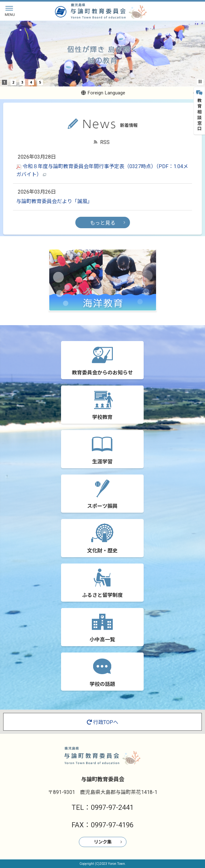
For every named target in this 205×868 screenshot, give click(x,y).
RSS (105, 142)
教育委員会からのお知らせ (102, 373)
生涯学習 (102, 462)
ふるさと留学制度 (102, 595)
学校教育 (102, 417)
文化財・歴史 (102, 551)
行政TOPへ (102, 722)
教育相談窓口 (199, 111)
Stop (200, 82)
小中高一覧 (102, 640)
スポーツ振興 (102, 506)
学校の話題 (102, 684)
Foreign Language (103, 93)
